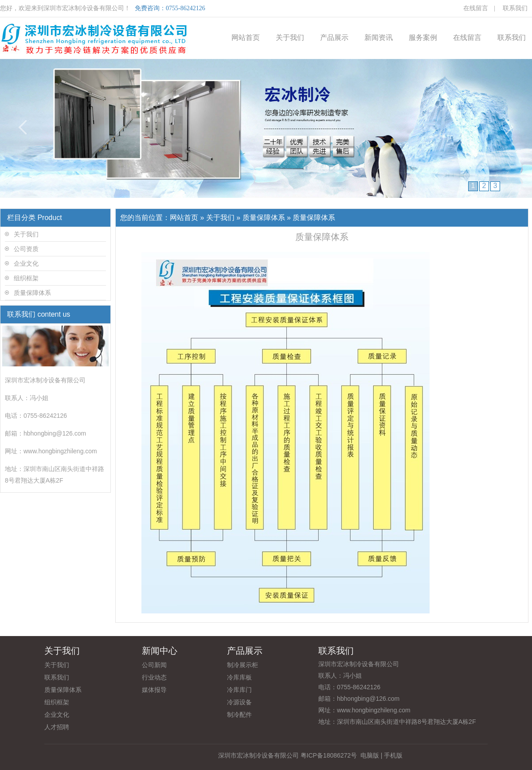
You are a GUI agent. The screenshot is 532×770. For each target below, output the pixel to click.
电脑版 (370, 755)
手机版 (393, 755)
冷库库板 (239, 677)
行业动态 (154, 677)
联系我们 (515, 8)
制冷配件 (239, 715)
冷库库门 (239, 690)
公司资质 (26, 249)
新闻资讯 (379, 37)
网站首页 (246, 37)
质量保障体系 (32, 293)
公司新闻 (154, 665)
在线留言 (476, 8)
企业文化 (26, 263)
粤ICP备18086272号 (329, 755)
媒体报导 (154, 690)
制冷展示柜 (243, 665)
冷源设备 (239, 702)
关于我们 (290, 37)
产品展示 (334, 37)
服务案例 (423, 37)
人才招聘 (57, 727)
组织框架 (26, 278)
